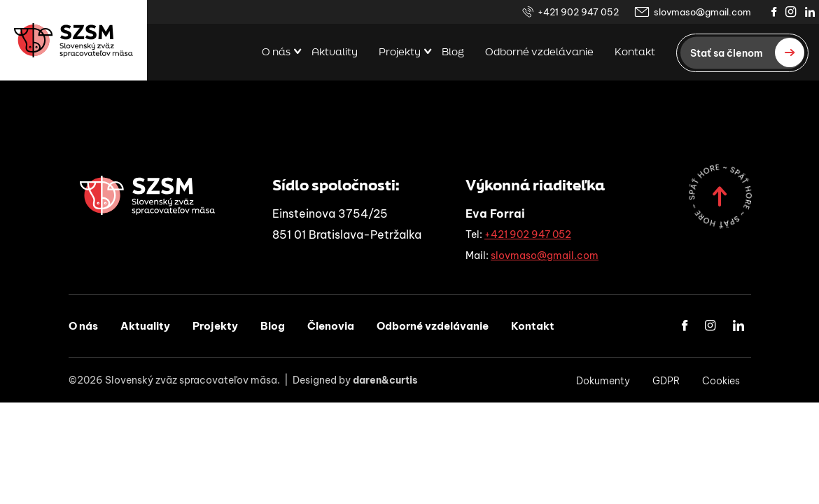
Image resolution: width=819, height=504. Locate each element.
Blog (453, 52)
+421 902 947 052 (570, 12)
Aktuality (335, 52)
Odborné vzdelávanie (539, 52)
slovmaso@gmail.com (693, 12)
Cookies (721, 381)
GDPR (666, 381)
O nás (276, 52)
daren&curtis (385, 380)
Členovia (331, 326)
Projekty (400, 52)
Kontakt (635, 52)
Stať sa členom (747, 52)
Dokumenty (603, 381)
